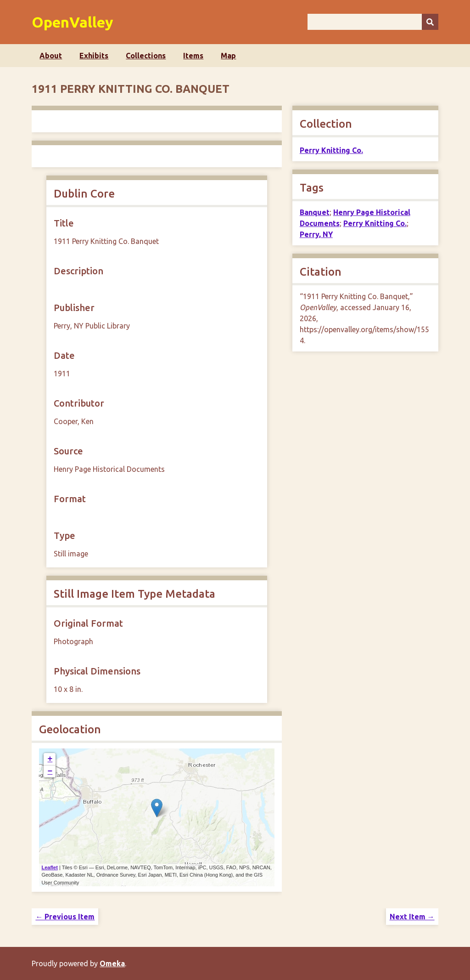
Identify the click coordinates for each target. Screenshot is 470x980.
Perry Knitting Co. (331, 150)
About (51, 56)
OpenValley (73, 22)
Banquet (315, 212)
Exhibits (94, 56)
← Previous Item (65, 917)
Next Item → (412, 917)
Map (228, 56)
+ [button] (50, 759)
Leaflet (49, 867)
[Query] (373, 22)
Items (193, 56)
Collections (146, 56)
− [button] (50, 771)
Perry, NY (316, 234)
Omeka (112, 963)
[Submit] (430, 22)
